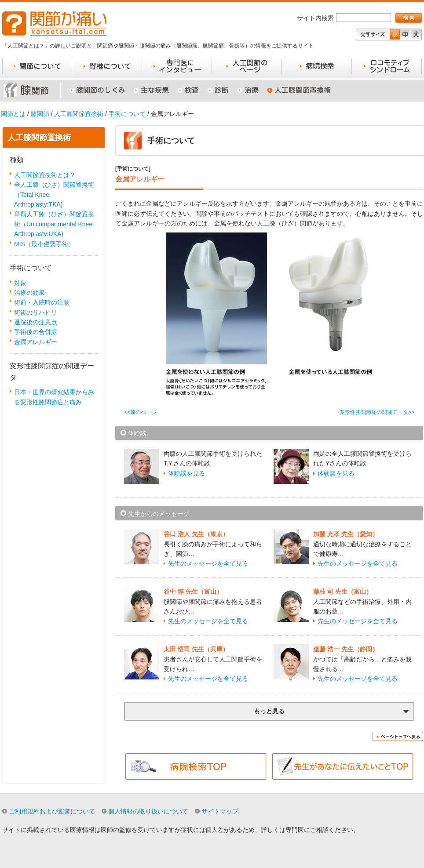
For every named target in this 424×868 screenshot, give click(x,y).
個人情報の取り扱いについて (148, 811)
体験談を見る (186, 473)
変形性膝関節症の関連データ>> (377, 412)
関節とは (13, 114)
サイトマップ (220, 811)
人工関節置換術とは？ (45, 175)
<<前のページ (140, 412)
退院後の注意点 (36, 322)
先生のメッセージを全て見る (208, 563)
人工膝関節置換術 (79, 114)
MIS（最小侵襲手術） (44, 244)
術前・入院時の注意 (42, 302)
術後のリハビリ (36, 312)
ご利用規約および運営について (52, 811)
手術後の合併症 (36, 332)
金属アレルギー (36, 342)
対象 (20, 283)
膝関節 (40, 114)
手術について (127, 114)
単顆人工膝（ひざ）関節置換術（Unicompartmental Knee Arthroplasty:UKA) (54, 224)
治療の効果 (29, 293)
